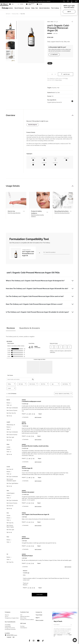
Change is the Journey (10, 628)
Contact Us (39, 612)
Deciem (39, 4)
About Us (7, 615)
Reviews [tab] (11, 328)
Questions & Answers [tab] (30, 328)
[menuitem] (4, 4)
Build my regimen (33, 125)
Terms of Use (60, 635)
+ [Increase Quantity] (55, 74)
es (12, 637)
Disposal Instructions (25, 616)
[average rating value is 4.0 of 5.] (51, 33)
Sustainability (8, 626)
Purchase (22, 626)
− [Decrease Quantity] (49, 74)
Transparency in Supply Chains (12, 618)
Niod (11, 4)
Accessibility (8, 625)
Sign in (38, 618)
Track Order (39, 615)
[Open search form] (64, 1)
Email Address (57, 625)
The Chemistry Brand (30, 4)
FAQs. (67, 78)
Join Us (6, 616)
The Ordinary (4, 4)
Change (15, 635)
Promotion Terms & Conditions (27, 620)
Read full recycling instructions (62, 213)
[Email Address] (63, 625)
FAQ (21, 615)
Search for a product (50, 252)
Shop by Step (15, 14)
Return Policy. (59, 80)
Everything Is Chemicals (10, 629)
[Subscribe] (71, 625)
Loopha (20, 4)
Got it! (69, 12)
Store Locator (40, 620)
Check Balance (24, 628)
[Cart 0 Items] (76, 1)
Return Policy (23, 618)
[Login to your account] (72, 1)
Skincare (8, 14)
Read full (14, 213)
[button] (19, 8)
